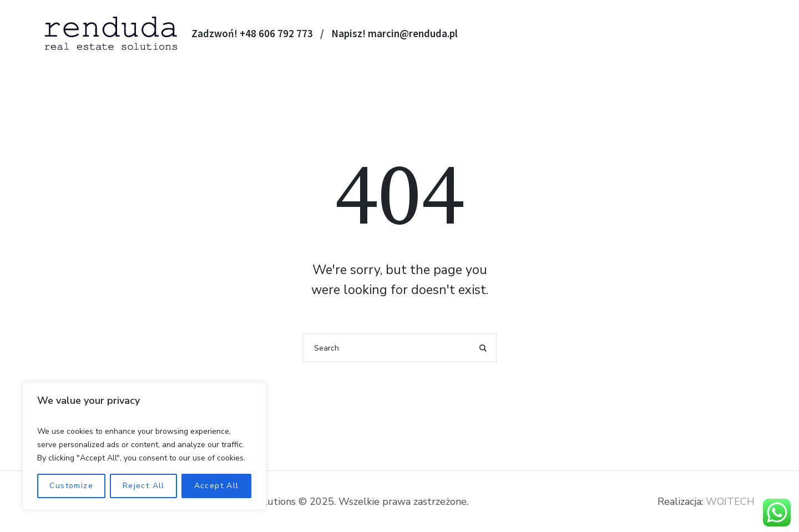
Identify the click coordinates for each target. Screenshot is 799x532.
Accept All (217, 486)
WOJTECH (730, 501)
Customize (71, 486)
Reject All (144, 486)
